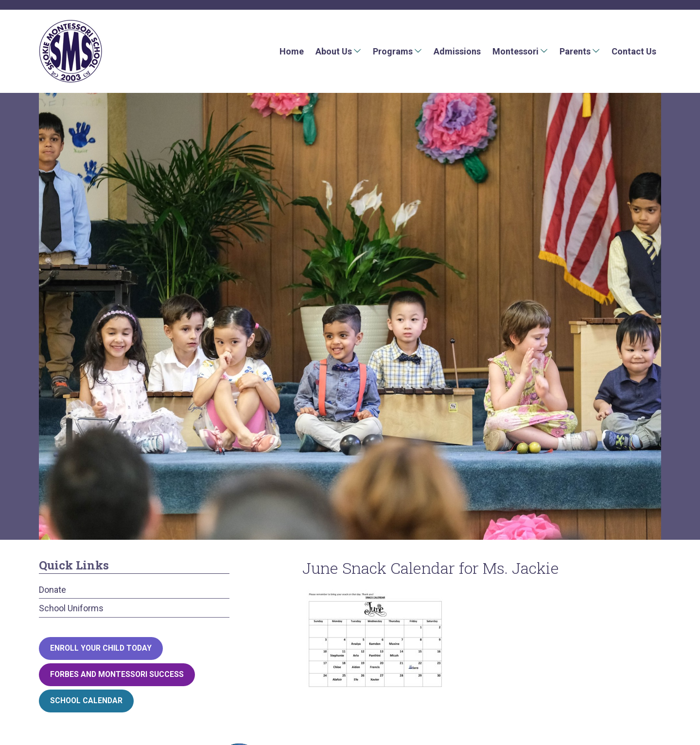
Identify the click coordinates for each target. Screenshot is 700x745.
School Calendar (86, 701)
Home (292, 51)
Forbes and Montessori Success (117, 674)
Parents (575, 51)
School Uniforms (71, 608)
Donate (52, 590)
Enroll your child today (101, 648)
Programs (393, 51)
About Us (334, 51)
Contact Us (634, 51)
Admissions (457, 51)
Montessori (516, 51)
